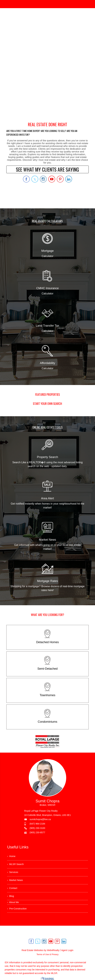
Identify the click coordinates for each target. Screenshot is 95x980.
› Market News (16, 884)
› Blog (11, 902)
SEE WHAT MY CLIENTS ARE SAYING (47, 169)
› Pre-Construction (18, 915)
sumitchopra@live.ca (40, 819)
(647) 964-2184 (37, 824)
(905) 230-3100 (37, 828)
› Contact (13, 893)
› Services (13, 875)
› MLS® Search (16, 866)
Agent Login (67, 957)
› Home (12, 857)
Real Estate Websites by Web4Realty (41, 957)
